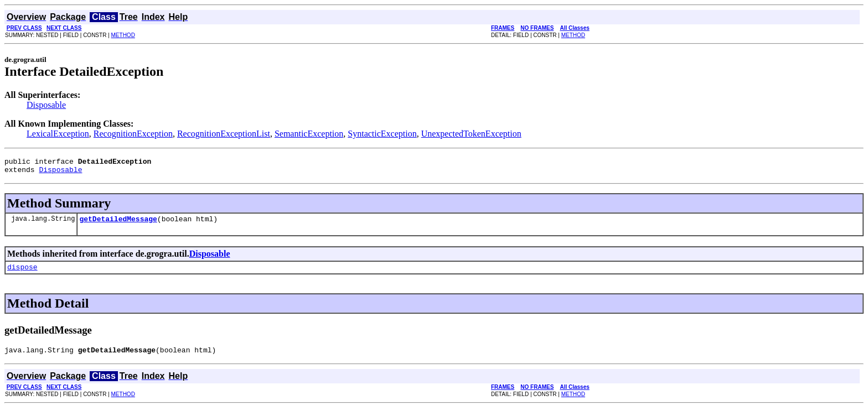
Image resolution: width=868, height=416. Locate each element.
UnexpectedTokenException (471, 134)
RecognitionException (133, 134)
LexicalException (58, 134)
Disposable (46, 105)
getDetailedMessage (118, 223)
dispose (22, 273)
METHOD (123, 35)
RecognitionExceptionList (224, 134)
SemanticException (309, 134)
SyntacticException (382, 134)
